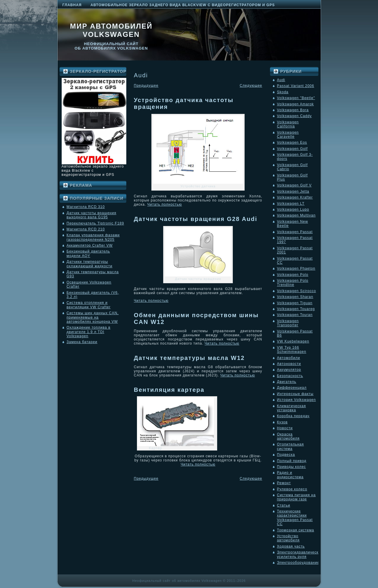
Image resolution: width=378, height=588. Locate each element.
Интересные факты (295, 394)
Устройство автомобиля (288, 538)
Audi (281, 80)
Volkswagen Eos (292, 143)
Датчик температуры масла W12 (189, 358)
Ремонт (284, 483)
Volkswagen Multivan (296, 215)
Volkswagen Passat (295, 232)
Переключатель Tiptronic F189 (95, 223)
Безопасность (290, 376)
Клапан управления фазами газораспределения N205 (93, 237)
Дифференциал (292, 388)
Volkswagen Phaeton (296, 268)
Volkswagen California (288, 124)
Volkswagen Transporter (288, 323)
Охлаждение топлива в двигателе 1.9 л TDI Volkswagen (89, 332)
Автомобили (289, 358)
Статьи (284, 505)
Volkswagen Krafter (295, 197)
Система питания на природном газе (296, 497)
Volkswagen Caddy (294, 116)
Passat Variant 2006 (296, 86)
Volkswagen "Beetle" (296, 98)
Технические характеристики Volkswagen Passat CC (295, 518)
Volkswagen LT (291, 204)
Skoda (283, 92)
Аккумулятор (289, 370)
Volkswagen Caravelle (288, 135)
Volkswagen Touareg (296, 309)
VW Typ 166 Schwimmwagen (292, 350)
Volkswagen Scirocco (297, 291)
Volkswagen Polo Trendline (293, 283)
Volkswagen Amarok (296, 104)
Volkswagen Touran (295, 315)
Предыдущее (146, 86)
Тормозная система (296, 530)
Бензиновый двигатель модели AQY (88, 253)
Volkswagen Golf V (294, 185)
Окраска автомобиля (288, 436)
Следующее (251, 86)
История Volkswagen (297, 400)
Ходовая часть (291, 546)
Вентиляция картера (169, 390)
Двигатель (287, 382)
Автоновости (289, 364)
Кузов (282, 422)
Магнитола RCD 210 (86, 229)
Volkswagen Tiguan (295, 303)
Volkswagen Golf (292, 149)
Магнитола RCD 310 (86, 207)
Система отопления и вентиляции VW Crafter (89, 305)
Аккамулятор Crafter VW (90, 245)
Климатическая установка (292, 408)
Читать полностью (165, 204)
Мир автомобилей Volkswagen (111, 30)
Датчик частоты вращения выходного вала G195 (92, 215)
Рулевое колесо (292, 489)
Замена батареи (82, 342)
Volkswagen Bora (293, 110)
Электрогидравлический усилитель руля (300, 554)
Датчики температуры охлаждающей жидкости (90, 264)
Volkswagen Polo (293, 275)
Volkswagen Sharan (295, 297)
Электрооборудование (298, 563)
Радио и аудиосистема (290, 475)
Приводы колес (292, 467)
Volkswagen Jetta (293, 191)
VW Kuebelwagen (293, 341)
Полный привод (292, 461)
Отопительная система (291, 446)
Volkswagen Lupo (293, 209)
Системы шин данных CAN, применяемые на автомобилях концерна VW (93, 317)
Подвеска (286, 455)
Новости (285, 428)
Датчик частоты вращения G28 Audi (196, 219)
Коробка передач (293, 416)
